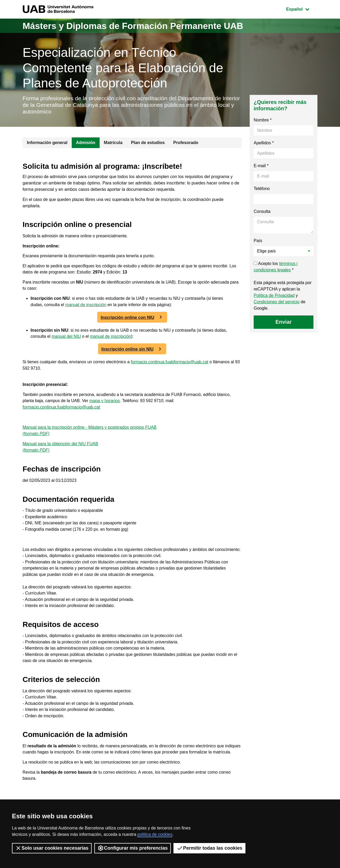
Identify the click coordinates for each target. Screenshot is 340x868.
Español (302, 9)
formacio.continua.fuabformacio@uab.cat (172, 366)
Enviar (284, 323)
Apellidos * (264, 144)
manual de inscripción (86, 308)
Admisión (86, 144)
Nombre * (263, 121)
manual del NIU (67, 340)
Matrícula (113, 144)
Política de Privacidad (274, 296)
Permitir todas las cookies (209, 848)
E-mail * (261, 167)
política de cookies (155, 834)
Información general (47, 144)
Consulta (262, 212)
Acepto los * (276, 268)
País (258, 242)
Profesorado (186, 144)
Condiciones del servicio (277, 303)
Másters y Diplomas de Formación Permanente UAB (141, 26)
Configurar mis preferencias (133, 848)
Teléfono (262, 190)
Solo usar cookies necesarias (52, 848)
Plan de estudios (148, 144)
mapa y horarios (106, 406)
